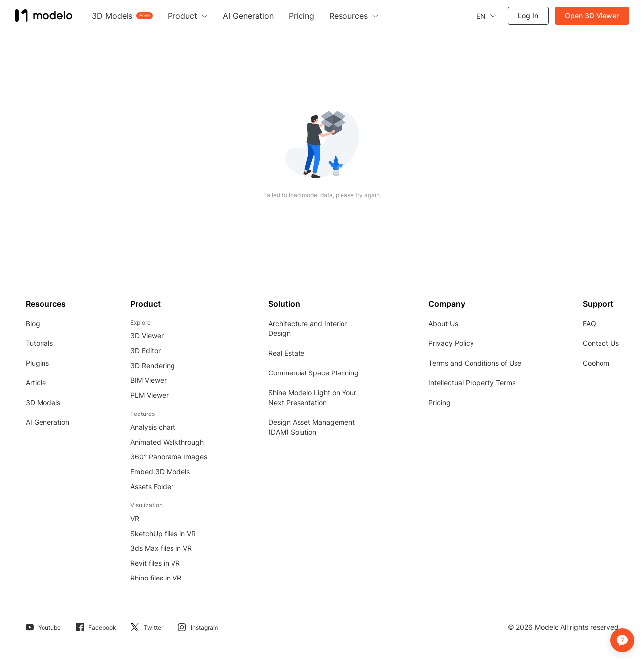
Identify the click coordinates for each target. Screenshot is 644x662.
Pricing (440, 402)
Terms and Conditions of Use (475, 363)
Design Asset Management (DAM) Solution (312, 427)
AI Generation (47, 422)
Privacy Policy (451, 343)
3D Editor (146, 351)
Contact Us (601, 343)
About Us (443, 323)
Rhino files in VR (156, 578)
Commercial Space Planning (314, 373)
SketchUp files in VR (163, 533)
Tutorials (39, 343)
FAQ (589, 323)
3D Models (43, 402)
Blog (33, 323)
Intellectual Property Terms (472, 383)
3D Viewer (147, 336)
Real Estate (286, 353)
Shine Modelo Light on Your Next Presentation (312, 397)
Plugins (37, 363)
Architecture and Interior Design (308, 328)
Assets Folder (152, 486)
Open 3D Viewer (592, 16)
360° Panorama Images (169, 457)
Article (36, 383)
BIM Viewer (149, 380)
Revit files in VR (155, 563)
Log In (528, 16)
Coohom (596, 363)
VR (135, 518)
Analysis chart (153, 427)
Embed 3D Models (160, 472)
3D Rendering (153, 365)
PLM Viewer (150, 395)
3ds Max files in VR (161, 548)
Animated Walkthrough (167, 442)
